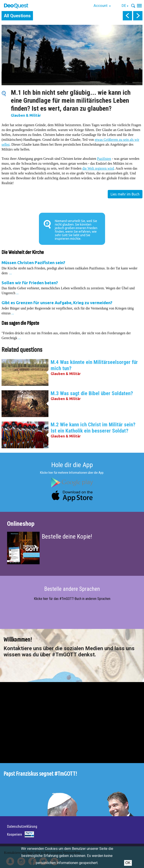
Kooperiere (14, 834)
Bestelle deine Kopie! (67, 536)
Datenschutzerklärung (22, 826)
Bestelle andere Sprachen (72, 589)
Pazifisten (104, 159)
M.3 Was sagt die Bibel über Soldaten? (92, 393)
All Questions (17, 16)
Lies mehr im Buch (125, 194)
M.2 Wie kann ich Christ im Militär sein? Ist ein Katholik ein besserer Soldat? (93, 428)
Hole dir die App (72, 465)
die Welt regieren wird (98, 168)
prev (127, 16)
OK (128, 863)
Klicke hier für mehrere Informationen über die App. (72, 473)
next (138, 16)
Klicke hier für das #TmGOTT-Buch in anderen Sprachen (72, 599)
